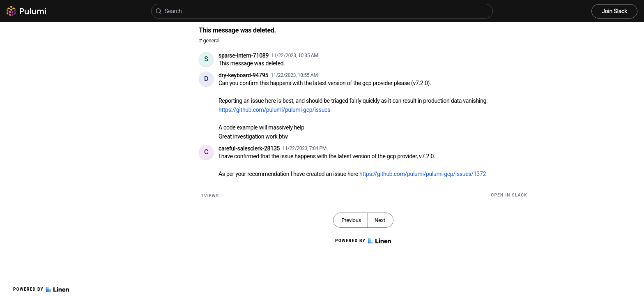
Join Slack (614, 11)
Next (380, 220)
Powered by (41, 289)
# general (209, 40)
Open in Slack (509, 195)
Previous (351, 220)
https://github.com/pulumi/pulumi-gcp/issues (274, 110)
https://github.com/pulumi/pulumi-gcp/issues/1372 (423, 174)
